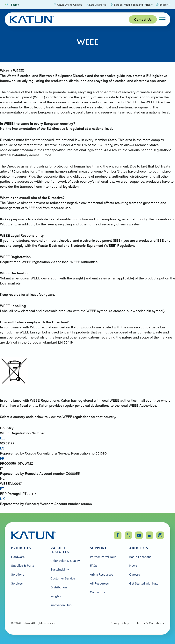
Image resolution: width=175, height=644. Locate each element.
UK (2, 499)
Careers (135, 574)
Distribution (59, 587)
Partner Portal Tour (103, 557)
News (133, 565)
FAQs (94, 565)
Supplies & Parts (23, 565)
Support (98, 548)
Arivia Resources (102, 574)
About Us (139, 548)
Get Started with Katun (145, 583)
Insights (56, 596)
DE (2, 438)
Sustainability (60, 569)
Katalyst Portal (96, 5)
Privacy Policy (119, 623)
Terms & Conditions (150, 623)
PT (2, 488)
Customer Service (63, 578)
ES (2, 448)
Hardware (18, 557)
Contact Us (143, 19)
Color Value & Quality (65, 561)
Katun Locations (140, 557)
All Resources (99, 583)
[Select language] (163, 5)
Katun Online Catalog (68, 5)
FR (2, 458)
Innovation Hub (61, 605)
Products (21, 548)
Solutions (18, 574)
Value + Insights (60, 550)
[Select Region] (131, 5)
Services (17, 583)
